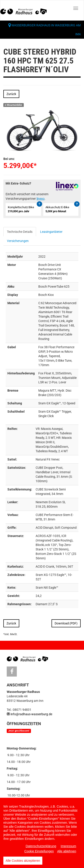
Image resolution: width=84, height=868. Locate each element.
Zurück (11, 94)
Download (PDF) (66, 623)
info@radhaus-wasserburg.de (31, 714)
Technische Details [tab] (20, 232)
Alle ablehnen (67, 851)
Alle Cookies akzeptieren (23, 861)
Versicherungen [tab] (18, 241)
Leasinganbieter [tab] (51, 232)
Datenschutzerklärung (41, 846)
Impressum (68, 846)
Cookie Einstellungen (39, 851)
